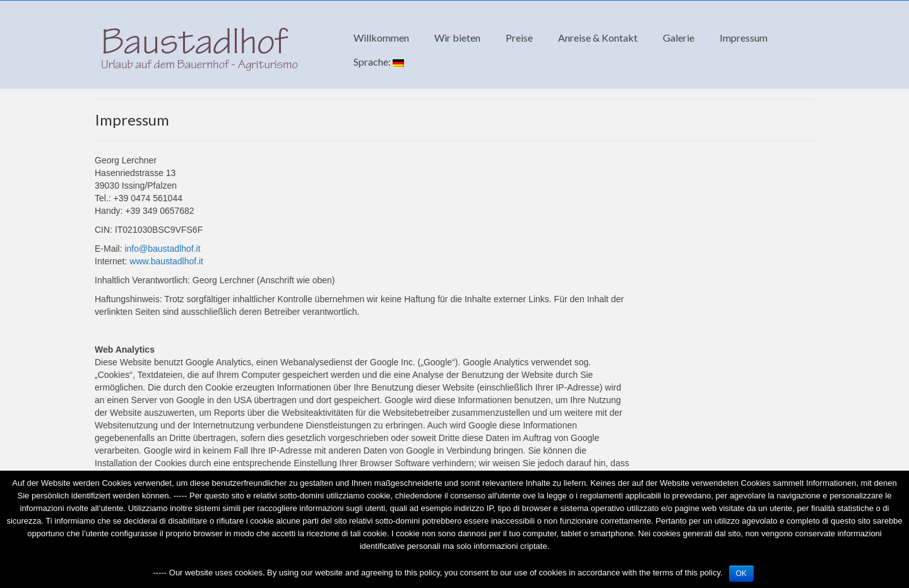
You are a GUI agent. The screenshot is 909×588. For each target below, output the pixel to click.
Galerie (679, 38)
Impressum (744, 38)
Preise (519, 38)
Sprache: (379, 62)
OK (741, 573)
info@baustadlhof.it (162, 249)
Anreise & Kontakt (598, 38)
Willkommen (381, 38)
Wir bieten (457, 38)
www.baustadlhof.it (166, 261)
